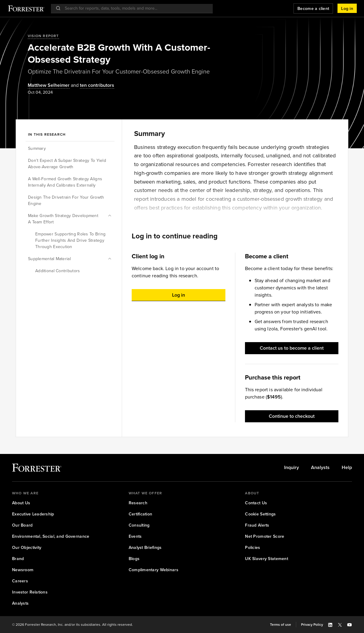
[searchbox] (135, 8)
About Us (21, 503)
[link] (292, 468)
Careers (20, 581)
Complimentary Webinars (154, 570)
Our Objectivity (27, 548)
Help (347, 468)
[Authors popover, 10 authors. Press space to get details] (92, 85)
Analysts (320, 468)
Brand (18, 559)
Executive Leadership (33, 514)
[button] (347, 8)
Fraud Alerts (257, 525)
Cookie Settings (260, 514)
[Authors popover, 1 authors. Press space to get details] (49, 85)
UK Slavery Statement (267, 559)
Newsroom (23, 570)
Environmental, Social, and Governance (51, 536)
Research (138, 503)
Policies (253, 548)
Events (135, 536)
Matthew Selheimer (49, 85)
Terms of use (281, 625)
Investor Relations (30, 592)
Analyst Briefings (145, 548)
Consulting (139, 525)
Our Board (22, 525)
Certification (141, 514)
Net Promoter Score (265, 536)
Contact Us (256, 503)
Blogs (134, 559)
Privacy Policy (312, 625)
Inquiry (292, 468)
